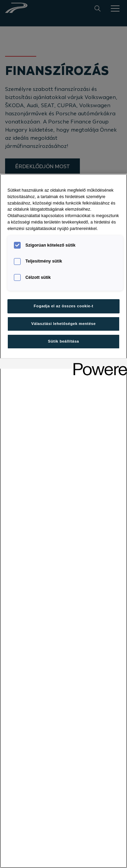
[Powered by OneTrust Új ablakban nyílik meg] (98, 364)
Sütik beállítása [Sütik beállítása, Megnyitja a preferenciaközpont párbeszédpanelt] (64, 341)
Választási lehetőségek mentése (63, 324)
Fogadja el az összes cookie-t (64, 306)
